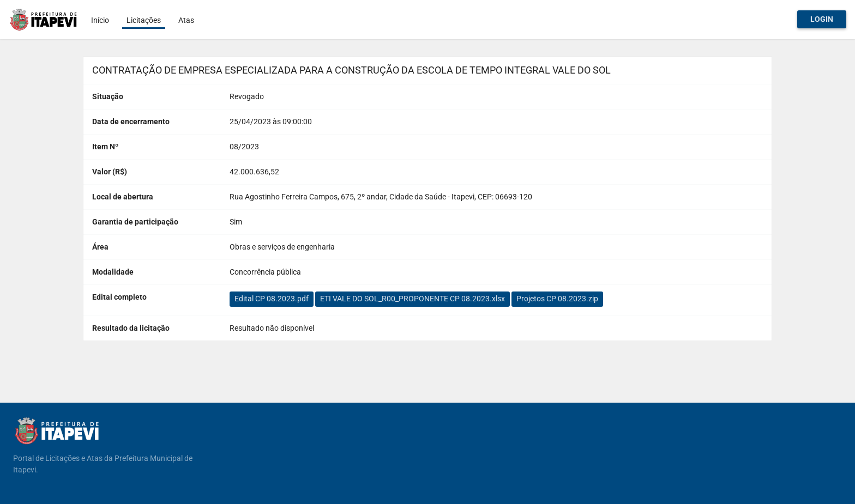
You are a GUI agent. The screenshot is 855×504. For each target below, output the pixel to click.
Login (822, 19)
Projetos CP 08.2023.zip (557, 299)
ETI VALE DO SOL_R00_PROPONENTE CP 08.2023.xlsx (413, 299)
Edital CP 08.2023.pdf (272, 299)
